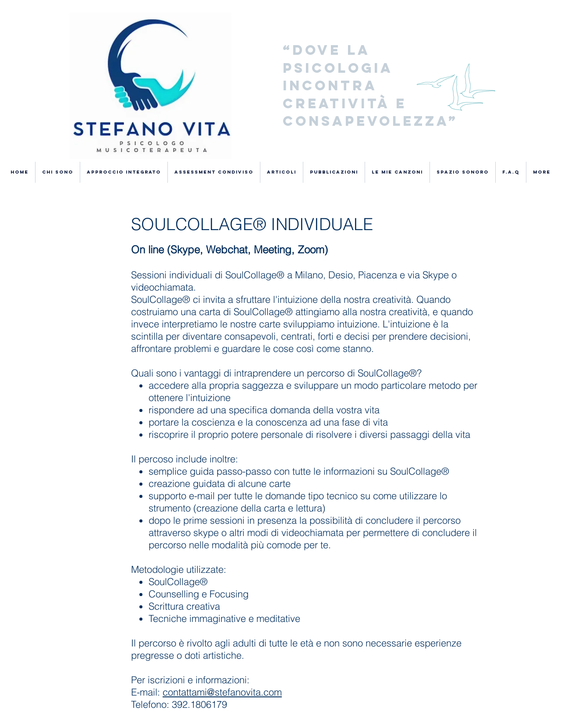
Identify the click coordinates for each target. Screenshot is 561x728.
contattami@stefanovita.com (222, 692)
